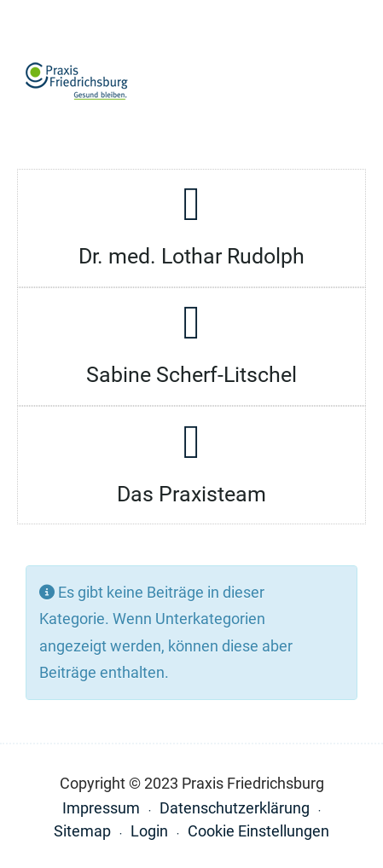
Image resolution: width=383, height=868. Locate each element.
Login (149, 831)
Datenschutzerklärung (235, 808)
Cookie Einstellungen (258, 831)
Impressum (101, 808)
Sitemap (82, 831)
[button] (350, 82)
